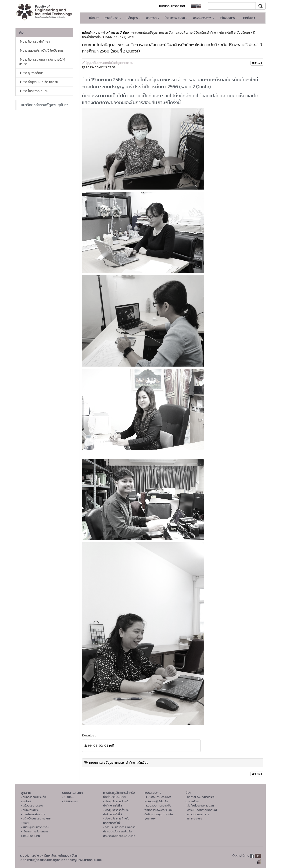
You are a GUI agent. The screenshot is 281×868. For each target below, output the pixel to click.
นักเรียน (143, 763)
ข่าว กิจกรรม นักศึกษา (34, 42)
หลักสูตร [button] (134, 18)
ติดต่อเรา (249, 18)
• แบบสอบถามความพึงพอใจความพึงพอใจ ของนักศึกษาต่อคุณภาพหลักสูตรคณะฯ (159, 812)
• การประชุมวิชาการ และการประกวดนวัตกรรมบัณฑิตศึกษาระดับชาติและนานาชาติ (119, 831)
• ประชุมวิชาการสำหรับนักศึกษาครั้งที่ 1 (116, 821)
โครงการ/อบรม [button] (176, 18)
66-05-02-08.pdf (101, 746)
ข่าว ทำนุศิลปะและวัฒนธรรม (38, 82)
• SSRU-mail (70, 801)
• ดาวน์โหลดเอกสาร (197, 814)
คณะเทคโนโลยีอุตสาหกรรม (106, 763)
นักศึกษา (131, 763)
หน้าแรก (94, 18)
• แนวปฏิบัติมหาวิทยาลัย (35, 827)
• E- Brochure (194, 818)
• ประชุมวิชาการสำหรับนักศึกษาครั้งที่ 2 (116, 812)
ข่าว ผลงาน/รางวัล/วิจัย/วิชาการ (41, 51)
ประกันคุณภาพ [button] (204, 18)
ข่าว (21, 33)
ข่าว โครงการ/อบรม (33, 91)
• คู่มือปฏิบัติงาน (30, 810)
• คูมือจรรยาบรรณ (32, 806)
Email (257, 63)
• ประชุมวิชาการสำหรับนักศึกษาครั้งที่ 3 (116, 804)
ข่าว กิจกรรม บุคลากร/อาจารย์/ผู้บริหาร (42, 62)
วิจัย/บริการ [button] (229, 18)
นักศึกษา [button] (153, 18)
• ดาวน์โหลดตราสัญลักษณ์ (201, 810)
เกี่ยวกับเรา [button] (113, 18)
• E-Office (68, 797)
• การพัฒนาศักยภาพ (33, 814)
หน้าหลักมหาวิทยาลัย (172, 6)
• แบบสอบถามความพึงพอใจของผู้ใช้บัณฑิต (158, 799)
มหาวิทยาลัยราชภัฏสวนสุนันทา (45, 105)
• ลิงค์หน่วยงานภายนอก (200, 806)
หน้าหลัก (87, 33)
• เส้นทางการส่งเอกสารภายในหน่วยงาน (35, 834)
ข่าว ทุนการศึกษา (31, 73)
